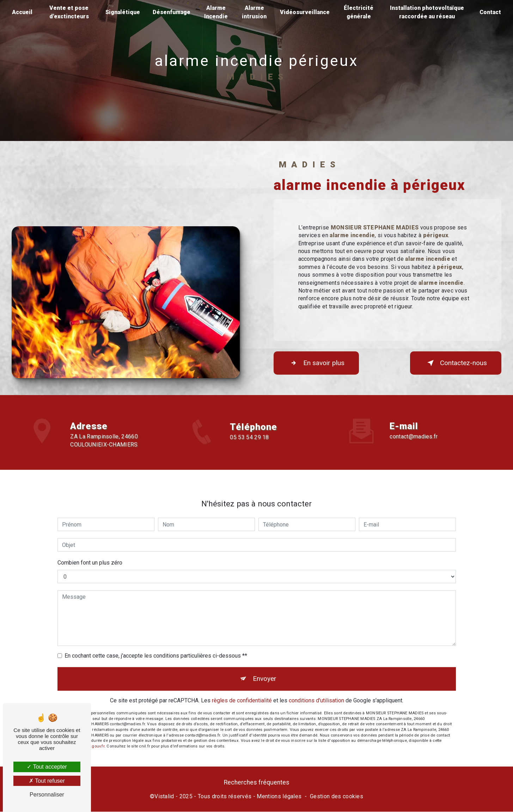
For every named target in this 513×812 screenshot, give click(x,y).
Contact (490, 12)
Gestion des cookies (337, 796)
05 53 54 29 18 (249, 446)
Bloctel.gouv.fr (91, 737)
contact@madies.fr (414, 428)
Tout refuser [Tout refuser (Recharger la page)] (47, 781)
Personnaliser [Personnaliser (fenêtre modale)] (47, 795)
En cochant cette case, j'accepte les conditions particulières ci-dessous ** (156, 647)
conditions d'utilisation (316, 692)
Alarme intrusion (254, 12)
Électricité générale (359, 12)
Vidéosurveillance (305, 12)
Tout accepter (47, 767)
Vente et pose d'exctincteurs (69, 12)
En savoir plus (316, 363)
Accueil (22, 12)
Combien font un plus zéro (90, 554)
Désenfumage (172, 12)
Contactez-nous (456, 363)
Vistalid (164, 796)
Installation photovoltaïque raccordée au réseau (427, 12)
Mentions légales (279, 796)
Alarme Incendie (216, 12)
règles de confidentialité (242, 692)
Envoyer (265, 670)
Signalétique (123, 12)
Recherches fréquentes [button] (257, 782)
